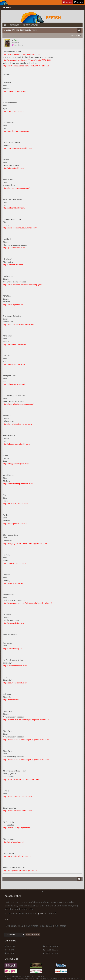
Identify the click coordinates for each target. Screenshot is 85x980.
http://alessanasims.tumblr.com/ (17, 444)
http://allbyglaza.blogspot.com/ (16, 464)
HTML (42, 976)
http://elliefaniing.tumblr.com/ (15, 504)
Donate (9, 953)
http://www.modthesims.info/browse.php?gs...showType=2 (28, 603)
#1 (81, 36)
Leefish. (37, 976)
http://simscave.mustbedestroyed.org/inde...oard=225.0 (26, 759)
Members (10, 946)
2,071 (22, 45)
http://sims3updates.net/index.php (18, 811)
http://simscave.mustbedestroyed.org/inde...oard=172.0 (26, 720)
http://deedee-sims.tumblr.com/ (16, 131)
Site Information (52, 946)
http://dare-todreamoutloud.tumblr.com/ (20, 228)
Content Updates (30, 25)
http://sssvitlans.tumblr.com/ (15, 683)
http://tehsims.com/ (11, 700)
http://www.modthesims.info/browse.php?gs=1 (23, 285)
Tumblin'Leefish (51, 950)
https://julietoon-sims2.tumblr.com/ (18, 148)
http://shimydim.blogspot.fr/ (15, 384)
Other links (10, 941)
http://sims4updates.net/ (14, 842)
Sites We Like (11, 959)
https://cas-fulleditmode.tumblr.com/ (18, 404)
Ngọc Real (18, 926)
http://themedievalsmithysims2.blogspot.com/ (22, 54)
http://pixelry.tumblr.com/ (14, 168)
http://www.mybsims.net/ (14, 305)
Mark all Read (50, 953)
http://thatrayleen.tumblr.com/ (16, 523)
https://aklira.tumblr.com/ (14, 265)
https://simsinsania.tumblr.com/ (16, 188)
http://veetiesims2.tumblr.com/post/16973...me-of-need (26, 66)
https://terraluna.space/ (13, 649)
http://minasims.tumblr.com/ (15, 344)
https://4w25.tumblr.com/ (13, 111)
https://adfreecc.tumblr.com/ (15, 666)
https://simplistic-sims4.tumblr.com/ (18, 424)
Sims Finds (15, 25)
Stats (7, 920)
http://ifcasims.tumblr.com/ (14, 364)
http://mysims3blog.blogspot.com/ (17, 828)
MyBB (14, 976)
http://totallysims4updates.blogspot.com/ (20, 870)
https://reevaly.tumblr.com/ (14, 563)
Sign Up (79, 2)
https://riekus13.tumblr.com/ (15, 91)
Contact (10, 950)
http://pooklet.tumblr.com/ (14, 248)
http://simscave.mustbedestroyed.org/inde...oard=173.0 (26, 740)
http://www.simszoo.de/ (13, 583)
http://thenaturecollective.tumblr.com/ (19, 324)
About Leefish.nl (13, 896)
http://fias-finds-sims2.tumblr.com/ (17, 796)
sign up (40, 913)
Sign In (67, 2)
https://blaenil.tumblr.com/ (14, 208)
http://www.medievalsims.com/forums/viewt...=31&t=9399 (27, 60)
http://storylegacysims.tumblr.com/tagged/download (25, 543)
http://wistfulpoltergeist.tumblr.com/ (18, 484)
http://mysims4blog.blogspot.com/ (17, 856)
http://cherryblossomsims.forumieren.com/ (21, 779)
